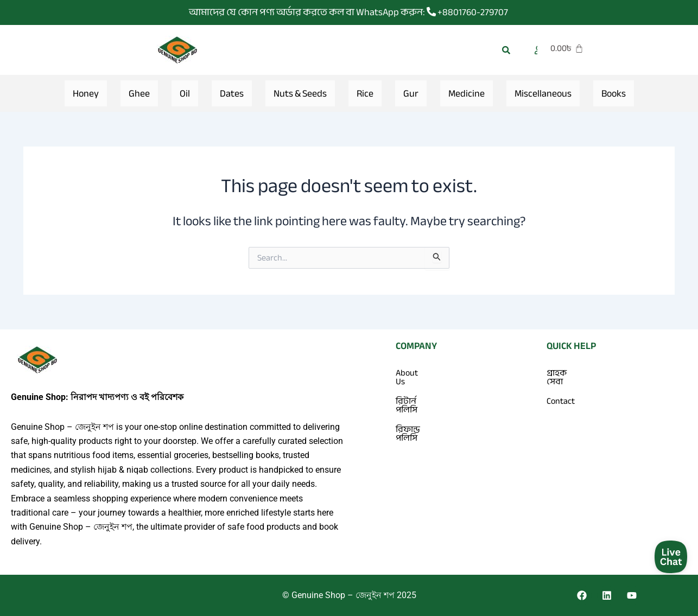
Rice (365, 93)
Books (614, 93)
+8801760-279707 (468, 12)
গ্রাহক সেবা (566, 373)
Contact (561, 392)
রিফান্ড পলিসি (420, 412)
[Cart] (591, 48)
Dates (232, 93)
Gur (411, 93)
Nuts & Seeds (300, 93)
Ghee (139, 93)
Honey (86, 93)
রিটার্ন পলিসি (418, 392)
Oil (185, 93)
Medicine (467, 93)
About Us (412, 373)
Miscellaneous (543, 93)
